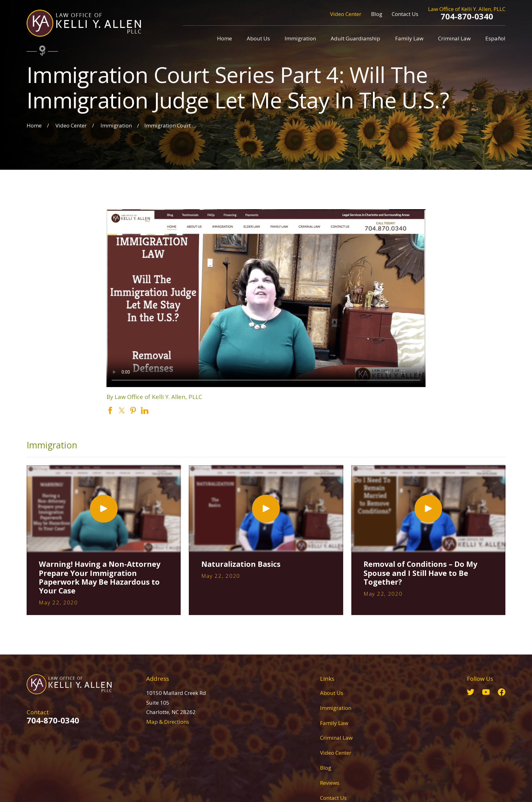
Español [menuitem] (495, 38)
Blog (377, 14)
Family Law (334, 723)
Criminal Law (336, 738)
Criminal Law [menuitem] (454, 38)
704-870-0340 (467, 16)
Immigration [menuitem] (300, 38)
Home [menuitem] (225, 38)
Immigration (336, 708)
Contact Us (405, 14)
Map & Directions (168, 722)
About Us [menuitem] (258, 38)
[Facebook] (502, 692)
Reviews (330, 783)
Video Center (346, 14)
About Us (332, 693)
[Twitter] (471, 692)
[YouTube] (486, 692)
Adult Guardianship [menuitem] (355, 38)
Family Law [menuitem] (409, 38)
